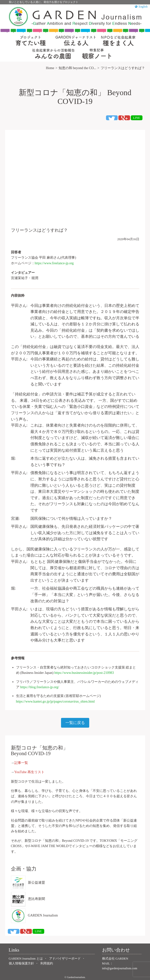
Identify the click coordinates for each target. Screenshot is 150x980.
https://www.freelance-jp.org (54, 263)
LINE (137, 118)
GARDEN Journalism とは (26, 959)
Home (50, 68)
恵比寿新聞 (28, 899)
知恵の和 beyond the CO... (77, 68)
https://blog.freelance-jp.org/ (40, 687)
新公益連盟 (28, 883)
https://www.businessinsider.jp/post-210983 (84, 673)
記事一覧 (21, 763)
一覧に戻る (75, 723)
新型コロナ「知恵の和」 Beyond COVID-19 (75, 97)
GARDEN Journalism (34, 916)
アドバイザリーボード (65, 959)
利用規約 (47, 963)
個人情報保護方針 (21, 963)
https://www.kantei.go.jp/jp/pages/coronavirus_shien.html (55, 701)
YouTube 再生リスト (29, 772)
